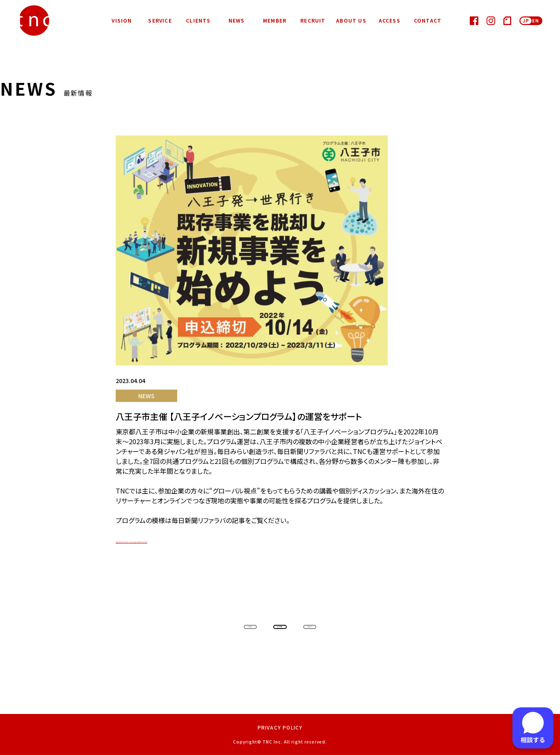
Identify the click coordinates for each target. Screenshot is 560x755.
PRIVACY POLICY (280, 727)
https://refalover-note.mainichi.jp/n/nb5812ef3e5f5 (194, 540)
